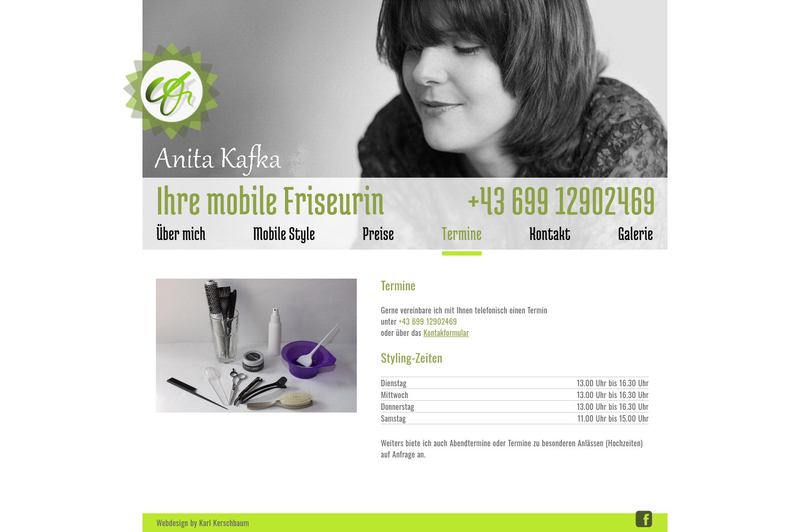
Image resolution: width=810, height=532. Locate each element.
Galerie (636, 234)
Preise (378, 234)
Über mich (181, 234)
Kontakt (550, 234)
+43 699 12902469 (562, 200)
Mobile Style (284, 234)
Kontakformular (447, 332)
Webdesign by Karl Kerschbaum (203, 523)
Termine (462, 234)
